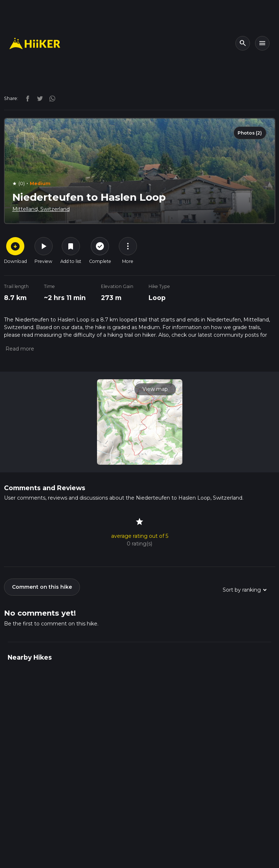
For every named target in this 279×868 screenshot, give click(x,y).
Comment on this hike (42, 587)
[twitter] (38, 98)
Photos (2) (250, 133)
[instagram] (50, 98)
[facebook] (26, 98)
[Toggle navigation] (262, 43)
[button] (19, 349)
